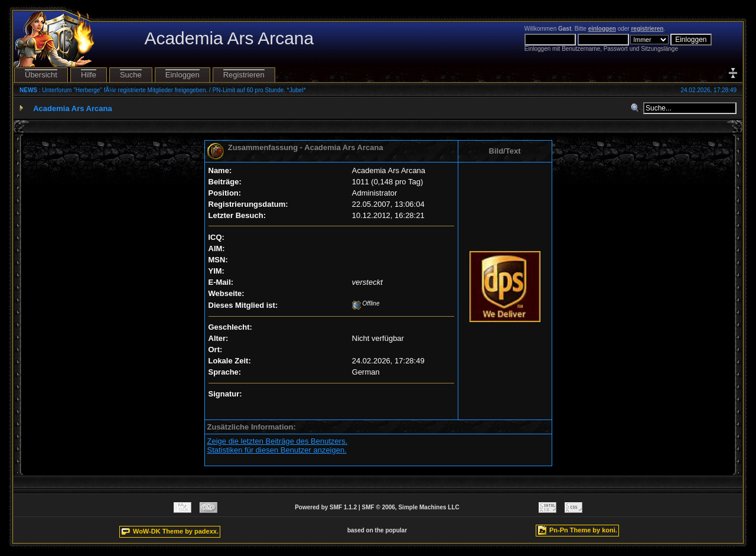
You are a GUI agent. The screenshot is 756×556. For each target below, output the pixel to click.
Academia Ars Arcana (72, 108)
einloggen (602, 29)
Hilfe (89, 75)
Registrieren (244, 75)
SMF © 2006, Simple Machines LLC (411, 507)
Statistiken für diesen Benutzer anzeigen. (277, 450)
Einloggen (183, 75)
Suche (131, 75)
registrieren (647, 29)
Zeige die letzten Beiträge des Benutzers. (278, 441)
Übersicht (41, 75)
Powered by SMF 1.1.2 (326, 507)
